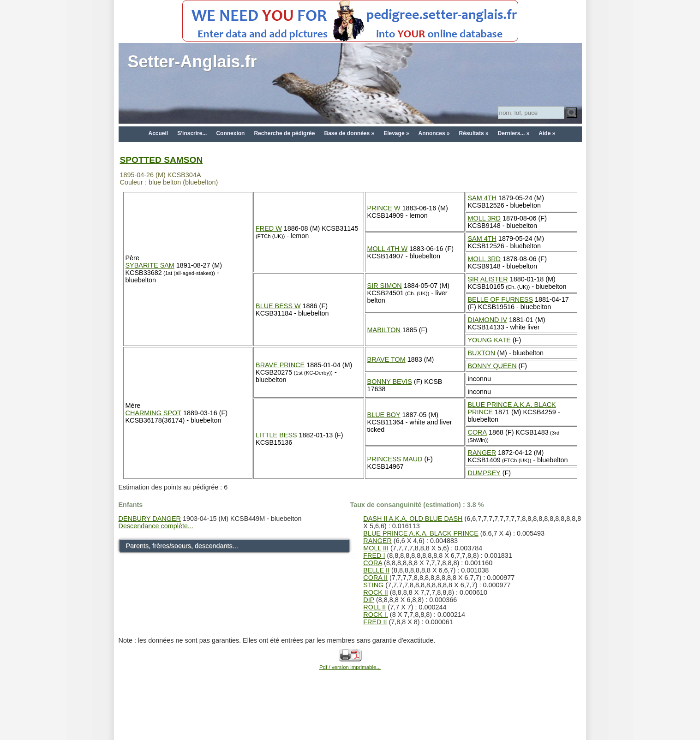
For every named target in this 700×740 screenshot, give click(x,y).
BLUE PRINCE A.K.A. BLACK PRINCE (421, 533)
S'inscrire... (192, 133)
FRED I (374, 555)
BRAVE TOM (386, 359)
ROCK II (376, 592)
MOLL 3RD (484, 218)
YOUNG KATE (489, 340)
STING (373, 585)
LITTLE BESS (276, 435)
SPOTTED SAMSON (162, 160)
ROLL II (374, 607)
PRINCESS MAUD (395, 459)
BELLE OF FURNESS (501, 299)
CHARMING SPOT (154, 413)
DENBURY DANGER (150, 519)
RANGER (482, 453)
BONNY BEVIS (390, 382)
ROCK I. (376, 615)
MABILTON (384, 330)
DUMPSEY (484, 473)
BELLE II (376, 570)
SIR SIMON (385, 286)
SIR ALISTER (488, 279)
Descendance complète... (156, 526)
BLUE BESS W (278, 306)
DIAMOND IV (488, 320)
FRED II (375, 622)
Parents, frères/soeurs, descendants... (182, 546)
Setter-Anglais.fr (192, 62)
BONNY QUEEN (492, 366)
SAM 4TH (482, 198)
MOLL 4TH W (387, 249)
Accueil (159, 133)
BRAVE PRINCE (280, 365)
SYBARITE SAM (150, 265)
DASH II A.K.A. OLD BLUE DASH (413, 519)
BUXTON (482, 353)
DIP (369, 600)
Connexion (230, 133)
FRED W (269, 228)
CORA (478, 432)
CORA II (375, 578)
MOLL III (376, 548)
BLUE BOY (384, 415)
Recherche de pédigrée (284, 133)
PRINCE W (384, 208)
